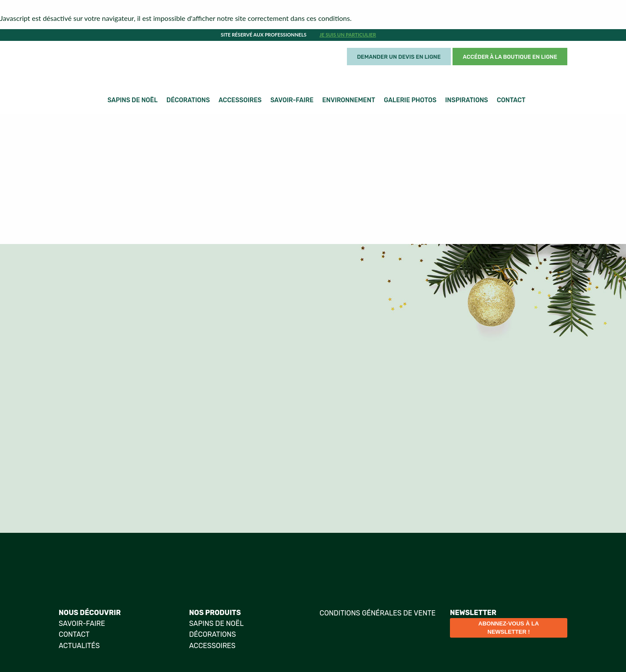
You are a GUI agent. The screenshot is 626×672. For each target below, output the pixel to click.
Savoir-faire (292, 100)
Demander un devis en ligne (399, 57)
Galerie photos (410, 100)
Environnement (349, 100)
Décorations (188, 100)
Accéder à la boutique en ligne (510, 57)
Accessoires (240, 100)
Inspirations (467, 100)
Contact (511, 100)
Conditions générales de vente (378, 613)
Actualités (79, 646)
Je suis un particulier (348, 35)
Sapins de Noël (132, 100)
